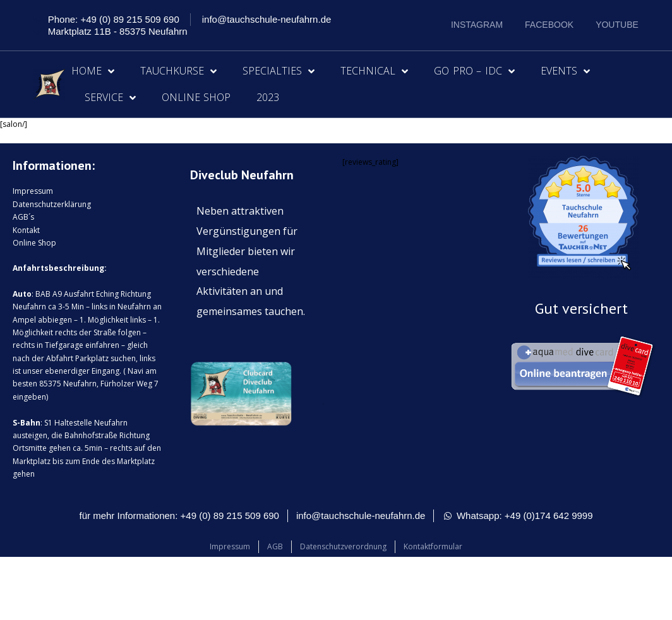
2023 (268, 97)
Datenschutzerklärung (52, 204)
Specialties (279, 71)
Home (93, 71)
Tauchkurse (178, 71)
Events (565, 71)
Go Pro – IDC (474, 71)
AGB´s (23, 217)
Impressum (33, 191)
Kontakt (26, 230)
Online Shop (196, 97)
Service (110, 98)
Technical (374, 71)
